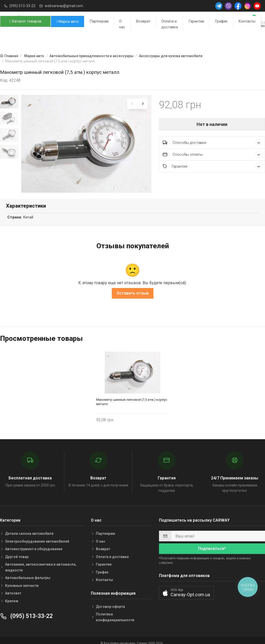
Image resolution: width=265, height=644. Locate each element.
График (221, 21)
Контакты (247, 21)
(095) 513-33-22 (22, 6)
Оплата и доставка (170, 24)
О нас (122, 24)
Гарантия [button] (213, 166)
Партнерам (99, 21)
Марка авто (68, 21)
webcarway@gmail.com (64, 6)
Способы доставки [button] (213, 142)
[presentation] (132, 104)
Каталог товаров (25, 21)
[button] (186, 591)
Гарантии (196, 21)
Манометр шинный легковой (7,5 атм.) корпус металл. (132, 400)
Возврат (143, 21)
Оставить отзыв (133, 292)
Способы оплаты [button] (213, 154)
